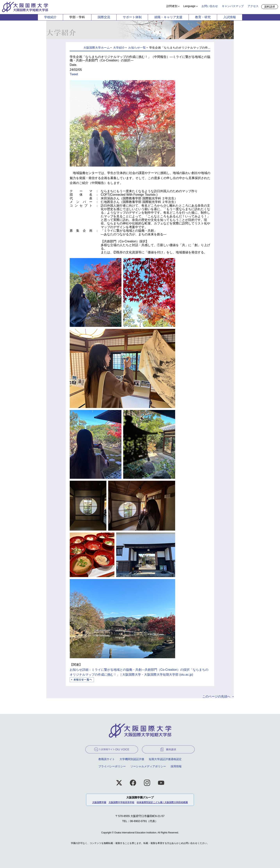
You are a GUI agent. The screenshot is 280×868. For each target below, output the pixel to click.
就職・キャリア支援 (168, 17)
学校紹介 (50, 17)
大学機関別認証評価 (132, 759)
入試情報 (230, 17)
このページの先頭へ (216, 696)
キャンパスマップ (233, 6)
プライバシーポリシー (112, 766)
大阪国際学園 (99, 802)
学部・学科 (77, 17)
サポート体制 (132, 17)
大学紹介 (119, 48)
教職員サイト (107, 759)
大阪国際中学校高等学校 (121, 802)
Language (189, 6)
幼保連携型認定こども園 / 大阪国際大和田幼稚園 (162, 802)
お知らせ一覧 (137, 48)
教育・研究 (203, 17)
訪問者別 (172, 6)
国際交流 (104, 17)
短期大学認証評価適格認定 (165, 759)
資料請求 (270, 7)
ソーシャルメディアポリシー (148, 766)
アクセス (253, 6)
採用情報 (176, 766)
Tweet (74, 74)
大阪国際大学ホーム (97, 48)
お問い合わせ (210, 6)
